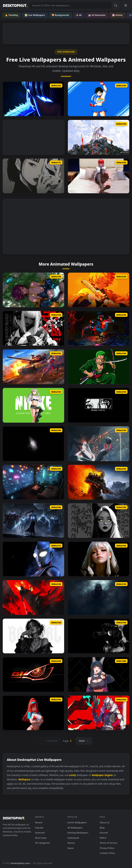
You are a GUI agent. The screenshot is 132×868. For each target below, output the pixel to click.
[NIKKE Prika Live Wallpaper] (33, 405)
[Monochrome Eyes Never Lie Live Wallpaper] (99, 405)
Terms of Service (108, 843)
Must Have (41, 838)
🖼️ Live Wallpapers (35, 15)
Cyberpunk (73, 838)
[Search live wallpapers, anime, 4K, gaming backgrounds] (71, 5)
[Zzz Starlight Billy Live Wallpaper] (99, 713)
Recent (39, 822)
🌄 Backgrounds (60, 15)
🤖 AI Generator (97, 15)
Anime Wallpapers (77, 822)
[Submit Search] (116, 5)
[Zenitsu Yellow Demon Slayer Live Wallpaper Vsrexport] (99, 290)
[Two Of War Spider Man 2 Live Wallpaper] (99, 328)
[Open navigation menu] (126, 5)
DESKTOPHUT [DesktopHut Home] (15, 5)
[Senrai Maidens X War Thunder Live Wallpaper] (33, 367)
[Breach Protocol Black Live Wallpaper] (99, 636)
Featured (40, 833)
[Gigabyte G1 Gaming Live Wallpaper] (33, 674)
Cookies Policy (107, 853)
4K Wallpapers (75, 828)
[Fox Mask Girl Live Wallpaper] (33, 176)
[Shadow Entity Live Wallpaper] (99, 598)
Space (71, 848)
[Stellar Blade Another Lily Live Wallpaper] (33, 290)
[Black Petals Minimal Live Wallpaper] (33, 328)
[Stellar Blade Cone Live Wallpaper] (99, 444)
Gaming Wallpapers (78, 833)
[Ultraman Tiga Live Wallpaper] (33, 559)
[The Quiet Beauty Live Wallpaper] (99, 559)
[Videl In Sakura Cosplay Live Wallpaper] (99, 99)
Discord (104, 833)
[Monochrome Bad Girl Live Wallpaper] (33, 636)
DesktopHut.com (20, 863)
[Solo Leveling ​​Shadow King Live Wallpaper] (33, 521)
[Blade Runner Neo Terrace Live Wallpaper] (33, 482)
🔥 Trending (12, 15)
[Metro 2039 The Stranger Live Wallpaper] (99, 482)
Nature (71, 843)
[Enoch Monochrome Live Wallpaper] (33, 444)
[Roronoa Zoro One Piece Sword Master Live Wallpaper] (99, 367)
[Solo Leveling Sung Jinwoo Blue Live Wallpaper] (33, 99)
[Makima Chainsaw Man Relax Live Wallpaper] (99, 176)
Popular (39, 828)
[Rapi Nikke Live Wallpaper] (33, 713)
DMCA (103, 838)
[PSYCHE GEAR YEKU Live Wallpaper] (99, 137)
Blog (102, 828)
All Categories (42, 843)
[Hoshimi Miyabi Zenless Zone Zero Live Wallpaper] (99, 674)
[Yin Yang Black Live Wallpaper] (99, 521)
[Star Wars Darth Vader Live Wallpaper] (33, 598)
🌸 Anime (117, 15)
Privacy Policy (107, 848)
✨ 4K (79, 15)
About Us (105, 822)
